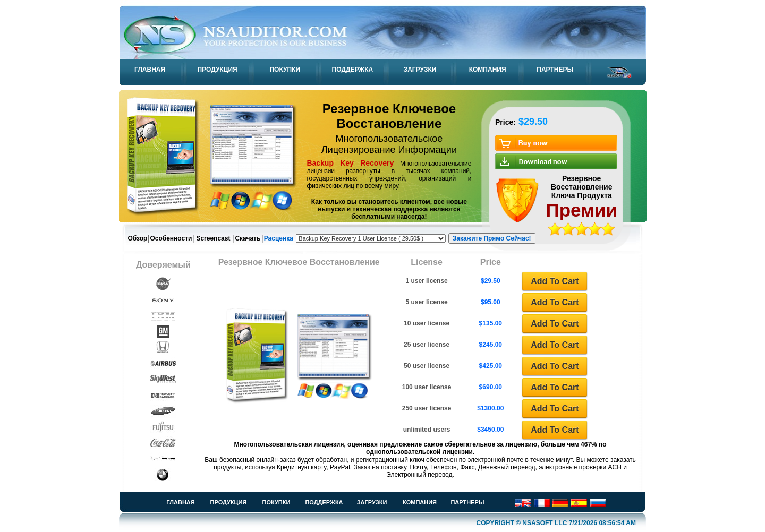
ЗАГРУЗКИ (420, 70)
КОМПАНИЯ (488, 70)
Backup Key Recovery (350, 163)
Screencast (213, 238)
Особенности (171, 238)
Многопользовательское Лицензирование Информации (389, 144)
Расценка (279, 238)
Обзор (138, 238)
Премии (582, 210)
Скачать (248, 238)
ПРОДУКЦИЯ (218, 70)
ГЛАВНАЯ (150, 70)
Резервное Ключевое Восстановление (389, 116)
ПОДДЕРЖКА (353, 70)
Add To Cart (555, 281)
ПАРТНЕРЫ (555, 70)
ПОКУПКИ (285, 70)
